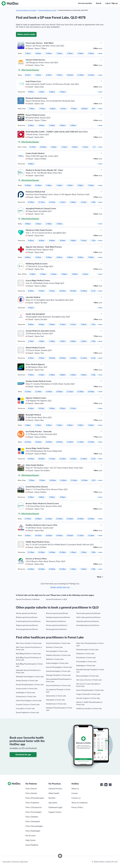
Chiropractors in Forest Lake (26, 697)
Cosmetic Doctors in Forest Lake (28, 705)
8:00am (53, 109)
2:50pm (41, 125)
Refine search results (26, 34)
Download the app (23, 755)
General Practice (55, 789)
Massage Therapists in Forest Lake (58, 675)
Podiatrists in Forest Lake (85, 654)
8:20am (38, 75)
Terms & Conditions (80, 803)
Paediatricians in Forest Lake (56, 704)
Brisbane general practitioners (27, 617)
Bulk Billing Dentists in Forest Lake (28, 654)
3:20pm (63, 125)
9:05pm (63, 408)
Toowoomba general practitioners (88, 613)
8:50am (49, 54)
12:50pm (91, 519)
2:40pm (31, 125)
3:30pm (73, 125)
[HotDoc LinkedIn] (106, 785)
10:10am (28, 442)
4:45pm (31, 308)
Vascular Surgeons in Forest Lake (88, 698)
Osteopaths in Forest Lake (55, 700)
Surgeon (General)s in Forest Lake (88, 694)
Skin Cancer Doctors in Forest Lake (89, 680)
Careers (75, 793)
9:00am (31, 92)
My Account (31, 836)
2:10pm (91, 185)
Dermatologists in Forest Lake (57, 651)
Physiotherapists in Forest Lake (87, 650)
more (100, 54)
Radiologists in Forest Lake (86, 666)
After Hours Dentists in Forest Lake (29, 643)
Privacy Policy (77, 807)
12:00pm (43, 147)
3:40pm (52, 92)
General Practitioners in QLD (47, 10)
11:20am (94, 358)
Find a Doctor (31, 789)
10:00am (84, 109)
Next (99, 577)
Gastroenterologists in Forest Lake (58, 671)
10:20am (70, 75)
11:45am (33, 147)
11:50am (91, 75)
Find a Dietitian (32, 817)
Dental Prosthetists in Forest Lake (58, 643)
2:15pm (85, 147)
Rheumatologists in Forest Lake (87, 676)
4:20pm (94, 375)
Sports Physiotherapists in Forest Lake (90, 690)
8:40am (38, 54)
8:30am (42, 241)
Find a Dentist (31, 793)
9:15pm (73, 408)
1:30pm (54, 147)
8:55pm (41, 408)
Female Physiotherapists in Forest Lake (30, 685)
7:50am (28, 54)
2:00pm (75, 147)
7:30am (32, 109)
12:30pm (81, 392)
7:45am (42, 109)
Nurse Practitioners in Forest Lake (58, 686)
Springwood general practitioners (58, 617)
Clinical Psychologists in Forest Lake (29, 701)
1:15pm (63, 202)
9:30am (70, 54)
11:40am (81, 75)
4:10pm (85, 274)
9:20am (59, 54)
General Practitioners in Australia (26, 10)
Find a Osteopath (33, 822)
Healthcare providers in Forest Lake (89, 709)
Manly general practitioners (56, 621)
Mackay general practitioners (26, 613)
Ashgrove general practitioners (27, 625)
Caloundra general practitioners (88, 621)
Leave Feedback (32, 845)
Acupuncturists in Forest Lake (27, 689)
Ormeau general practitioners (57, 625)
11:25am (73, 459)
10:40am (73, 291)
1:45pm (64, 147)
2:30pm (94, 202)
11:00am (28, 185)
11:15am (42, 202)
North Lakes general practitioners (88, 617)
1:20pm (41, 341)
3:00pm (28, 224)
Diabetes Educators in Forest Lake (58, 655)
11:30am (38, 392)
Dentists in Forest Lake (54, 647)
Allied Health (54, 793)
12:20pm (38, 185)
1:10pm (31, 341)
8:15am (63, 109)
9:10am (84, 241)
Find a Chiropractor (34, 807)
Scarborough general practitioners (28, 621)
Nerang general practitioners (56, 629)
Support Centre (55, 812)
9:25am (94, 325)
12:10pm (70, 392)
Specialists (53, 803)
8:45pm (31, 408)
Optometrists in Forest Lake (56, 696)
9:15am (73, 325)
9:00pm (52, 408)
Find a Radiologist (33, 831)
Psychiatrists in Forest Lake (86, 658)
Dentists (52, 798)
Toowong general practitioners (27, 629)
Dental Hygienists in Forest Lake (27, 713)
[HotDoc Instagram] (110, 785)
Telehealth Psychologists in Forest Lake (30, 677)
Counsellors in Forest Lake (25, 709)
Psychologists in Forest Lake (86, 662)
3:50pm (63, 92)
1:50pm (41, 92)
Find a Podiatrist (32, 803)
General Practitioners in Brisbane (28, 599)
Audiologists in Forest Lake (25, 693)
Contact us (76, 798)
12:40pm (91, 392)
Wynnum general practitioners (57, 613)
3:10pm (52, 125)
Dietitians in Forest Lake (55, 659)
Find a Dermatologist (34, 826)
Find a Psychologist (34, 812)
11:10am (94, 291)
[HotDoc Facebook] (102, 785)
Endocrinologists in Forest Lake (57, 663)
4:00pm (31, 164)
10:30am (52, 358)
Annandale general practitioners (88, 625)
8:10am (28, 75)
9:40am (81, 54)
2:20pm (94, 341)
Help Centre (31, 840)
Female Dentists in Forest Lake (27, 681)
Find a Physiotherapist (35, 798)
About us (75, 789)
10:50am (59, 442)
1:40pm (59, 185)
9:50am (91, 54)
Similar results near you (60, 587)
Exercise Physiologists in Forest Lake (59, 667)
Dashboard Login (55, 807)
